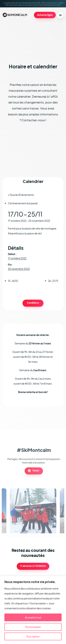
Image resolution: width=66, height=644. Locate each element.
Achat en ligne (45, 15)
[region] (33, 610)
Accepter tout (33, 617)
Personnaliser (33, 627)
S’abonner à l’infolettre (33, 566)
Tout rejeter (33, 636)
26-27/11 (53, 281)
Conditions (33, 303)
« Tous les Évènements (21, 195)
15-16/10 (13, 281)
